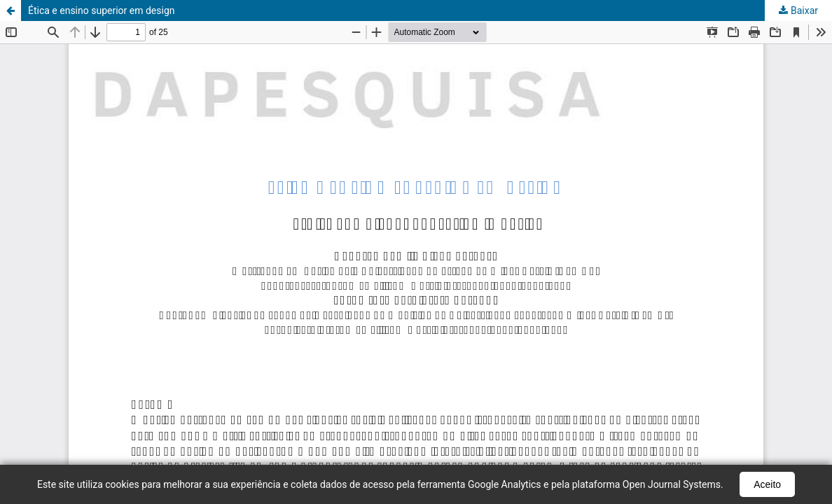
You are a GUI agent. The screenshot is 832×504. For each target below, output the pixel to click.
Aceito (767, 484)
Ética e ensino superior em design (102, 10)
